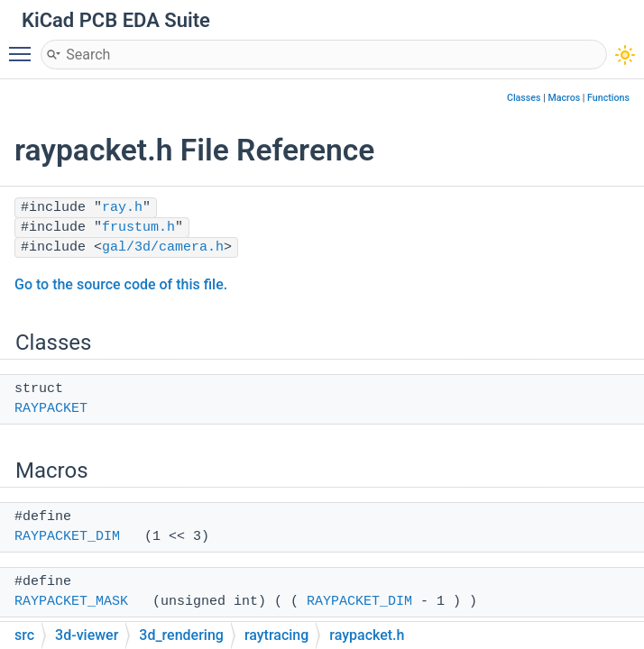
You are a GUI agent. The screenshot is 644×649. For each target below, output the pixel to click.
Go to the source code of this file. (121, 284)
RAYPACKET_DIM (67, 537)
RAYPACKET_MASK (71, 602)
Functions (608, 98)
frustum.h (138, 228)
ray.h (122, 208)
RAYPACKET (51, 409)
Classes (524, 98)
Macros (564, 98)
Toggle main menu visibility (24, 46)
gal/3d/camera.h (163, 247)
